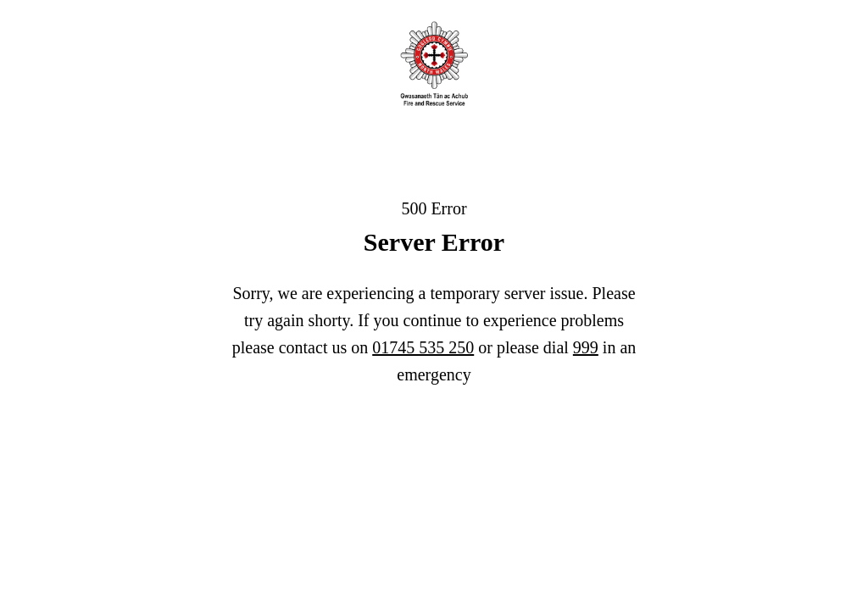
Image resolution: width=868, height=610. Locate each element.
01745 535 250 (423, 347)
